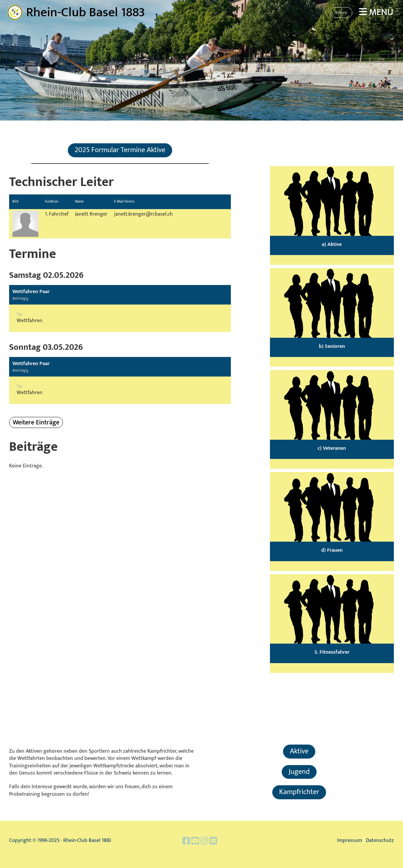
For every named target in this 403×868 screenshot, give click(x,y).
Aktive (299, 751)
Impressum (350, 840)
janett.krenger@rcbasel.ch (143, 214)
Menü (376, 12)
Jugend (299, 772)
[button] (120, 309)
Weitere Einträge (36, 422)
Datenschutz (380, 840)
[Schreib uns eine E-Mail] (211, 842)
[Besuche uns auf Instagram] (204, 842)
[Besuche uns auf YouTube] (196, 842)
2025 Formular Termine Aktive (120, 150)
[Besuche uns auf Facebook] (189, 842)
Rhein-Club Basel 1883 (86, 12)
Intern (341, 13)
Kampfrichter (299, 792)
